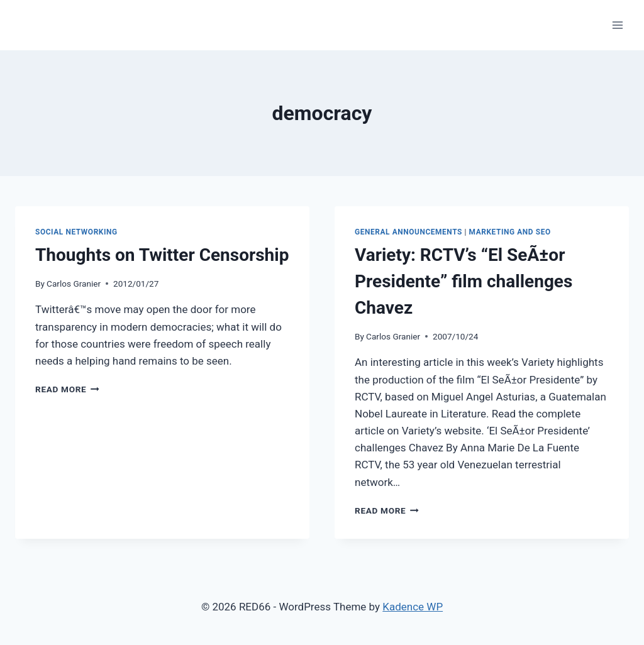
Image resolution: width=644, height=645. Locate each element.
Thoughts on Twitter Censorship (162, 255)
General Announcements (408, 232)
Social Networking (76, 232)
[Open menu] (617, 25)
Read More (67, 389)
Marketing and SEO (510, 232)
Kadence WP (413, 607)
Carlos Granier (74, 284)
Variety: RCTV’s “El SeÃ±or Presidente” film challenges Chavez (464, 281)
